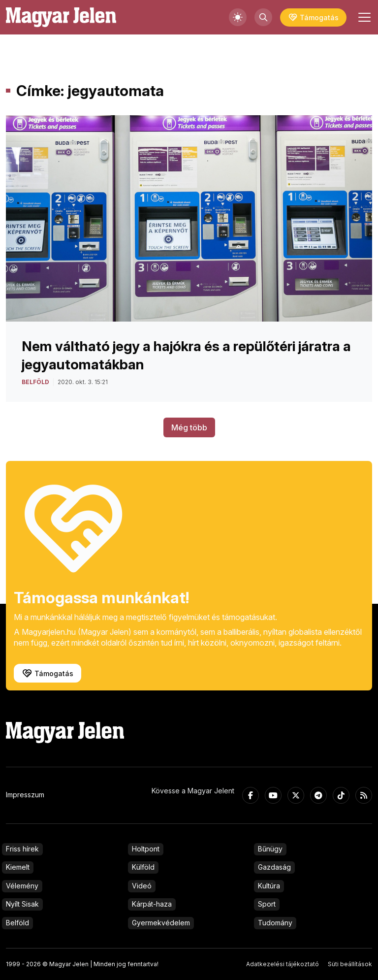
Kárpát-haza (152, 904)
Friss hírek (22, 849)
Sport (267, 904)
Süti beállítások (350, 964)
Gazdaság (274, 867)
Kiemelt (18, 867)
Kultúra (269, 886)
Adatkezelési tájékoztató (283, 964)
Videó (142, 886)
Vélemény (22, 886)
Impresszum (25, 795)
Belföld (17, 923)
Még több (189, 427)
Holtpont (146, 849)
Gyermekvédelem (161, 923)
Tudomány (275, 923)
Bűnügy (270, 849)
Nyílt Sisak (22, 904)
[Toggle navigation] (363, 17)
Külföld (143, 867)
